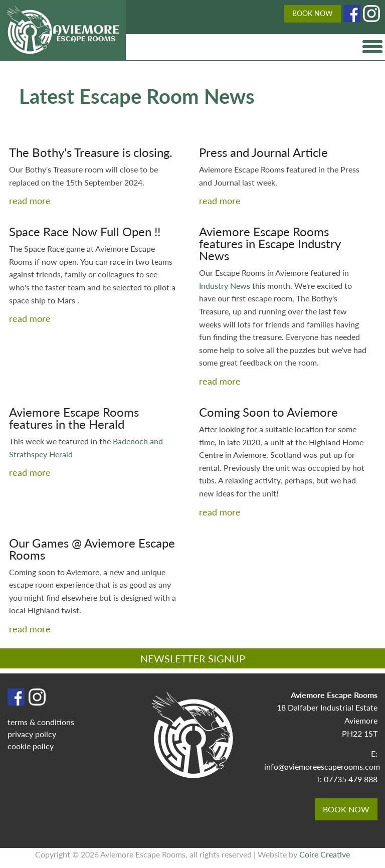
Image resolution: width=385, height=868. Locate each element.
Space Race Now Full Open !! (85, 231)
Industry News (226, 286)
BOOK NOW (313, 13)
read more (30, 200)
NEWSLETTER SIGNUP (193, 658)
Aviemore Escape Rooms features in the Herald (74, 418)
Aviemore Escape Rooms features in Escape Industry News (270, 243)
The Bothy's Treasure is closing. (91, 152)
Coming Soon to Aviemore (268, 412)
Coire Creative (325, 854)
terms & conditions (41, 722)
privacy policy (32, 734)
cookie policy (31, 746)
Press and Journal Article (263, 152)
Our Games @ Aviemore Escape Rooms (92, 549)
